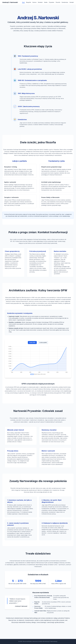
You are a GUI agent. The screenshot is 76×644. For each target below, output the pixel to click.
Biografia (29, 2)
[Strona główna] (10, 2)
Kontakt (72, 2)
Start (23, 2)
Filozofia (58, 2)
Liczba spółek (43, 344)
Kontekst (40, 2)
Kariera (34, 2)
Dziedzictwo (65, 2)
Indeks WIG (32, 344)
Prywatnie (52, 2)
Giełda (46, 2)
